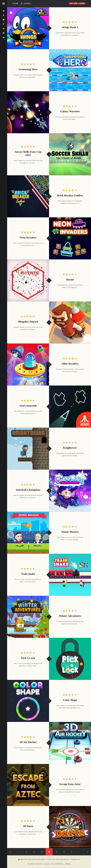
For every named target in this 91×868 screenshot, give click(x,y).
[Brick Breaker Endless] (28, 196)
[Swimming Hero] (70, 70)
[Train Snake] (70, 575)
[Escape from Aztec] (28, 785)
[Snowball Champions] (70, 491)
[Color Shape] (28, 701)
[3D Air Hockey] (70, 743)
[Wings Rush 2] (28, 28)
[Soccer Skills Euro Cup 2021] (70, 154)
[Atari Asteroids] (70, 407)
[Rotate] (28, 280)
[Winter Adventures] (28, 617)
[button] (4, 4)
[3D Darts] (70, 827)
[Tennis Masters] (28, 533)
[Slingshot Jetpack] (70, 322)
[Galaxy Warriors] (28, 112)
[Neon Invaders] (70, 238)
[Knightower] (28, 449)
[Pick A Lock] (70, 659)
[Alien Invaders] (28, 365)
